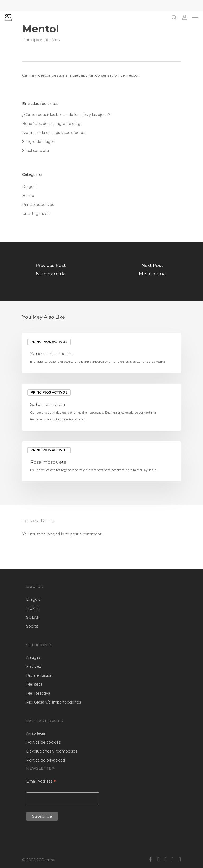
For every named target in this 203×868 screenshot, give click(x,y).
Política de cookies (43, 742)
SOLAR (33, 617)
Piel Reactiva (38, 693)
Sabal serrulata (36, 151)
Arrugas (33, 657)
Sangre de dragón (39, 142)
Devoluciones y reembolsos (52, 751)
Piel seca (34, 684)
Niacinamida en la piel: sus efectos (54, 133)
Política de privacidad (46, 760)
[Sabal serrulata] (101, 407)
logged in (56, 534)
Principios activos (41, 40)
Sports (32, 626)
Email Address (41, 782)
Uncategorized (36, 214)
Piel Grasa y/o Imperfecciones (54, 702)
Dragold (29, 187)
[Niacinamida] (51, 271)
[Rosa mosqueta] (101, 461)
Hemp (28, 196)
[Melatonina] (152, 271)
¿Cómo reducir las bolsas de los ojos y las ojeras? (66, 115)
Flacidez (34, 666)
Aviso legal (36, 733)
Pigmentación (39, 675)
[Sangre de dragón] (101, 353)
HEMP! (33, 608)
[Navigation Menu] (195, 17)
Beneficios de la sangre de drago (52, 124)
